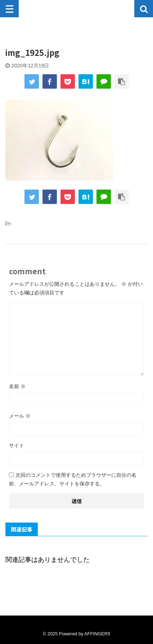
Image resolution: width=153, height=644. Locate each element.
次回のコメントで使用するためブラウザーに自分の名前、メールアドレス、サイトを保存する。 (73, 479)
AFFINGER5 (97, 634)
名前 (17, 386)
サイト (17, 445)
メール (20, 416)
